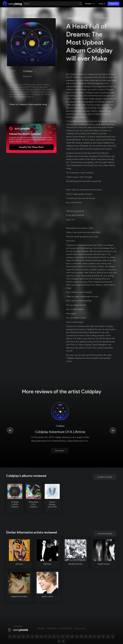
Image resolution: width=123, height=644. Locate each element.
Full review (60, 453)
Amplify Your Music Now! (31, 147)
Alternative (27, 76)
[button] (89, 4)
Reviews (41, 630)
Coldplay (28, 71)
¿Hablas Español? (108, 18)
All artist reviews (105, 534)
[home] (12, 4)
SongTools (114, 4)
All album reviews (105, 479)
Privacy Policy (66, 630)
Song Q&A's (52, 630)
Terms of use (80, 630)
